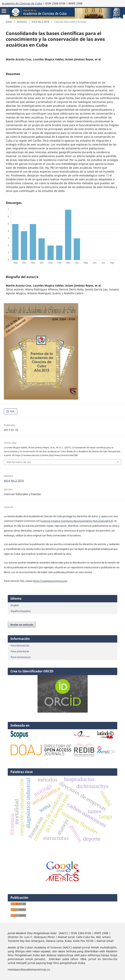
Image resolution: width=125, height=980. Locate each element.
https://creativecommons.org (50, 581)
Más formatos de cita (19, 462)
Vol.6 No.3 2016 (40, 22)
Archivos (22, 22)
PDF (12, 411)
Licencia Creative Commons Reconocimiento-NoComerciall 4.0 (77, 521)
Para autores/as (20, 651)
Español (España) (21, 611)
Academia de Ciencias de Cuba (22, 3)
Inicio (9, 22)
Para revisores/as (21, 657)
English (15, 605)
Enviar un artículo (22, 625)
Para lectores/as (20, 645)
